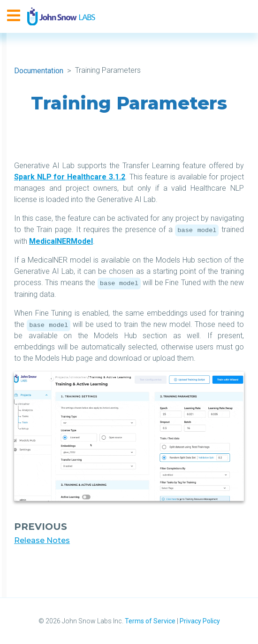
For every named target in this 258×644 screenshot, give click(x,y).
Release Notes (42, 540)
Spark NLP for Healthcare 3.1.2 (70, 177)
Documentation (39, 71)
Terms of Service (150, 621)
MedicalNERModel (61, 241)
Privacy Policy (200, 621)
